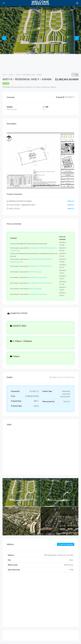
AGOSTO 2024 (18, 326)
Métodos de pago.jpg (35, 272)
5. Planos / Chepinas (21, 341)
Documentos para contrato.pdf (38, 277)
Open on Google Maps (66, 544)
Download (71, 201)
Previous (4, 38)
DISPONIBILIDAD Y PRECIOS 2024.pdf (40, 266)
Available (6, 83)
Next (77, 38)
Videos (15, 356)
